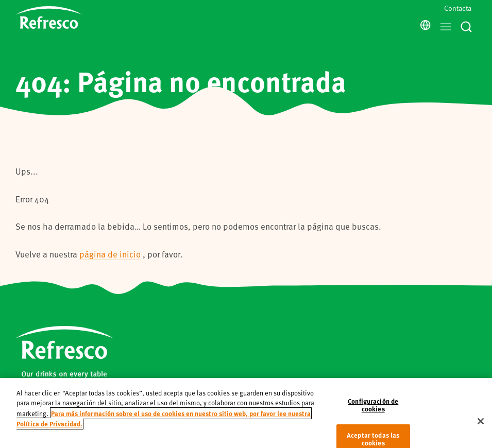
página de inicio (110, 254)
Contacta (458, 8)
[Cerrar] (481, 428)
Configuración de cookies (373, 412)
